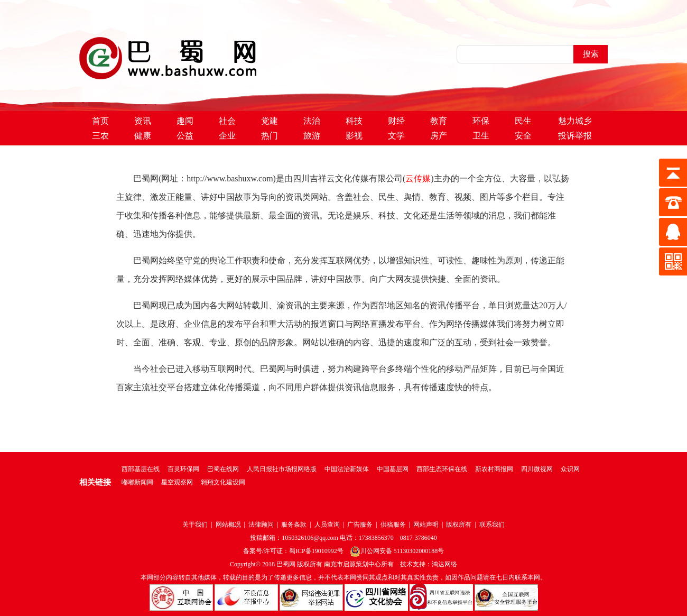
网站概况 (228, 525)
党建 (270, 121)
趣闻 (185, 121)
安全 (523, 136)
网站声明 (426, 525)
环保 (481, 121)
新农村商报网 (494, 469)
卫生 (481, 136)
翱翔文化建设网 (223, 482)
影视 (354, 136)
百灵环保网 (183, 469)
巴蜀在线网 (223, 469)
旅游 (312, 136)
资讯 (143, 121)
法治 (312, 121)
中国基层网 (393, 469)
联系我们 (492, 525)
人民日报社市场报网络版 (282, 469)
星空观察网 (177, 482)
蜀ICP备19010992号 (316, 551)
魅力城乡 (575, 121)
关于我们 (195, 525)
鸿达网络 (444, 564)
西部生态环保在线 (442, 469)
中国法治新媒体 (347, 469)
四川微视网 (537, 469)
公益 (185, 136)
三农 (100, 136)
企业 (227, 136)
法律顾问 (261, 525)
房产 (439, 136)
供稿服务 (393, 525)
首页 (100, 121)
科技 (354, 121)
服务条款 (294, 525)
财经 (396, 121)
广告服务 (360, 525)
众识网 (570, 469)
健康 (143, 136)
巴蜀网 (286, 564)
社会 (227, 121)
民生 (523, 121)
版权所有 (459, 525)
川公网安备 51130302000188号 (397, 551)
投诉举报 (575, 136)
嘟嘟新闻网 (137, 482)
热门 (270, 136)
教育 (439, 121)
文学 (396, 136)
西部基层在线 (141, 469)
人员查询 (327, 525)
